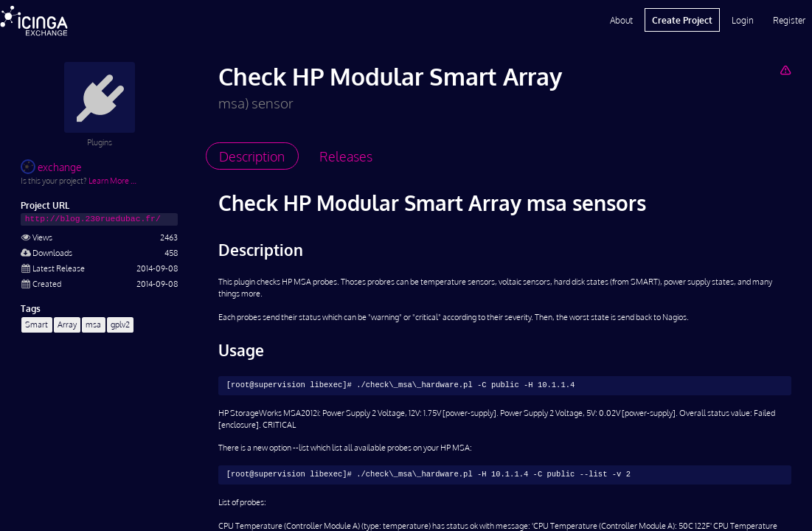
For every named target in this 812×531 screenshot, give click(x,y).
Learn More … (112, 180)
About (621, 20)
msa (93, 324)
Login (743, 20)
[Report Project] (785, 70)
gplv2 (120, 324)
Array (67, 324)
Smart (37, 324)
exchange (51, 167)
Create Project (682, 20)
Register (789, 20)
